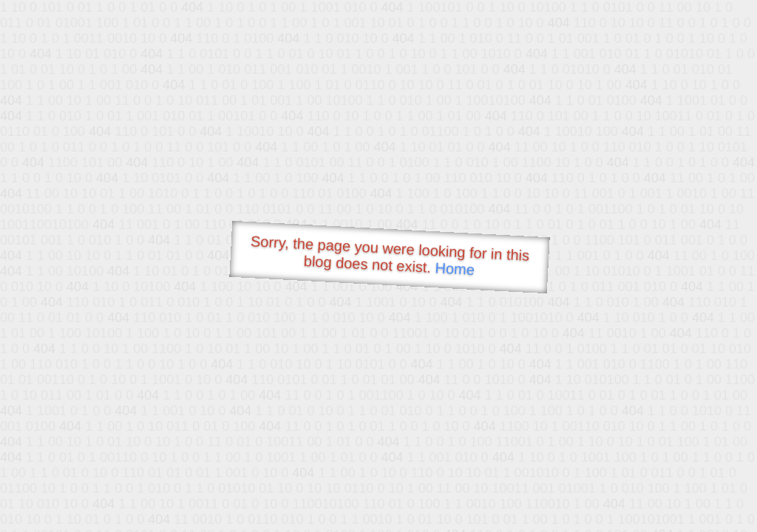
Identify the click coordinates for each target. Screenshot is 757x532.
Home (455, 269)
